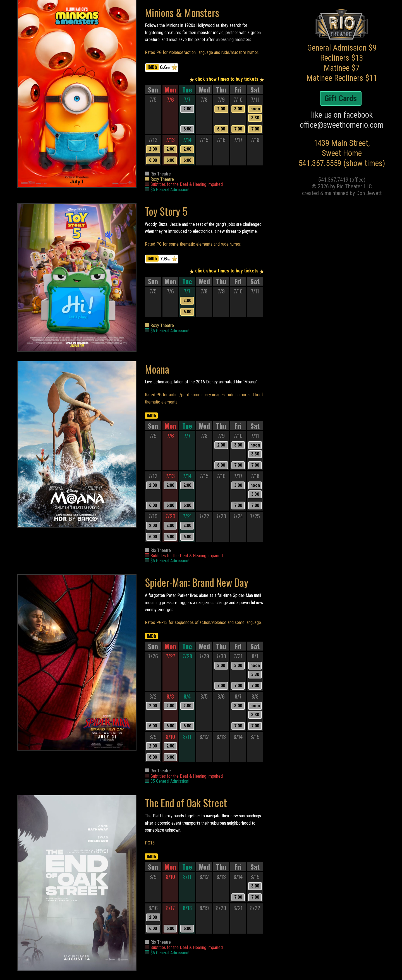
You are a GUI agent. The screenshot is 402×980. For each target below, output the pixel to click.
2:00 (187, 109)
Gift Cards (341, 98)
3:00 (238, 109)
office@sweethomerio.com (342, 125)
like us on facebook (342, 115)
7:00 (238, 129)
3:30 (255, 118)
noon (255, 109)
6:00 (187, 129)
